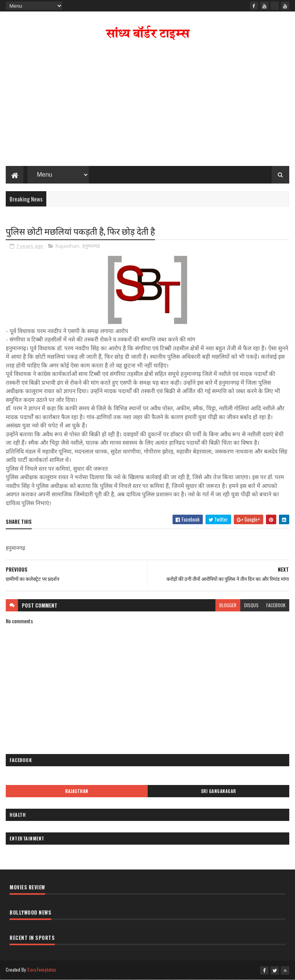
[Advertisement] (148, 105)
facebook (276, 605)
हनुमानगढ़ (91, 246)
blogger (228, 605)
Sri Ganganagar (218, 791)
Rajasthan (67, 246)
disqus (251, 605)
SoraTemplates (42, 969)
